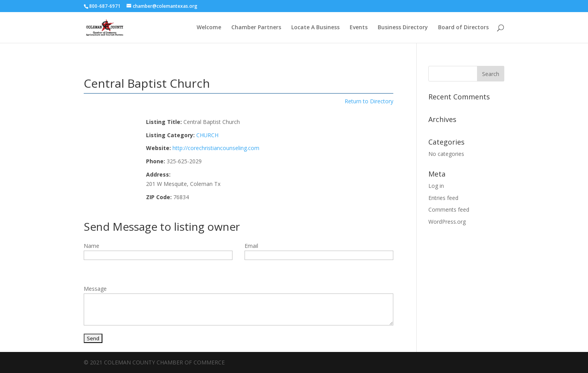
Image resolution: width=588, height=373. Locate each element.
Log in (436, 186)
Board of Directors (463, 28)
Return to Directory (369, 101)
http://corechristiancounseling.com (216, 148)
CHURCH (207, 135)
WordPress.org (447, 222)
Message (95, 289)
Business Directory (403, 28)
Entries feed (443, 198)
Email (251, 246)
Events (359, 28)
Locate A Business (315, 28)
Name (92, 246)
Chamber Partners (256, 28)
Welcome (209, 28)
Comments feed (449, 209)
